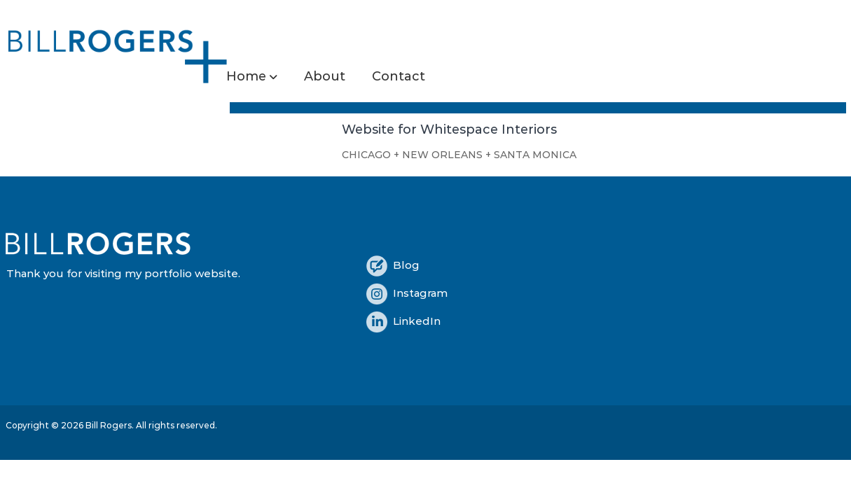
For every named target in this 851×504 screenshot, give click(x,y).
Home (246, 76)
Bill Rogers (109, 425)
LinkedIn (403, 321)
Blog (393, 265)
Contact (399, 76)
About (325, 76)
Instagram (407, 293)
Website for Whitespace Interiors (449, 129)
